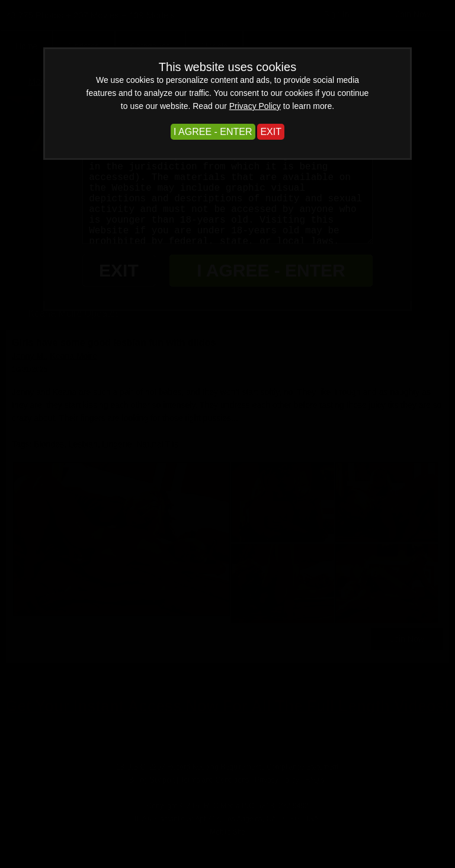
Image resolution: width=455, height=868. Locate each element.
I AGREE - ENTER (213, 132)
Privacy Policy (255, 106)
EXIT (271, 132)
